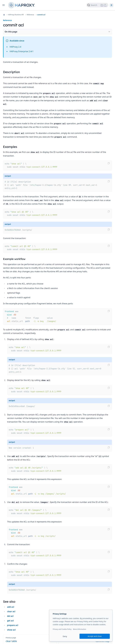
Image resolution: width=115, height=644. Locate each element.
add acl (11, 607)
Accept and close (95, 636)
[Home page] (22, 5)
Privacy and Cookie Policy (62, 629)
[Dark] (111, 5)
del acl (10, 616)
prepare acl (13, 625)
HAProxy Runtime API (16, 15)
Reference (30, 15)
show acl (11, 630)
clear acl (11, 611)
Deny (65, 636)
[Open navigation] (4, 5)
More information (79, 629)
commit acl (41, 15)
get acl (10, 621)
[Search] (97, 5)
